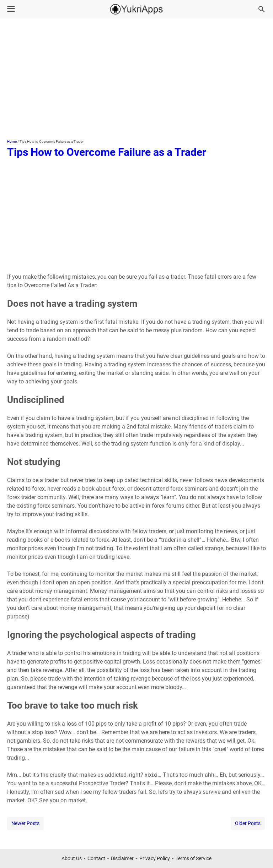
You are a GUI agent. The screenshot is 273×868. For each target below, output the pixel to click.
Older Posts (248, 823)
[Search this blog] (262, 9)
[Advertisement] (136, 79)
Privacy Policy (155, 858)
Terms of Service (194, 858)
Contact (96, 858)
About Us (72, 858)
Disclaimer (122, 858)
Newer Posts (25, 823)
